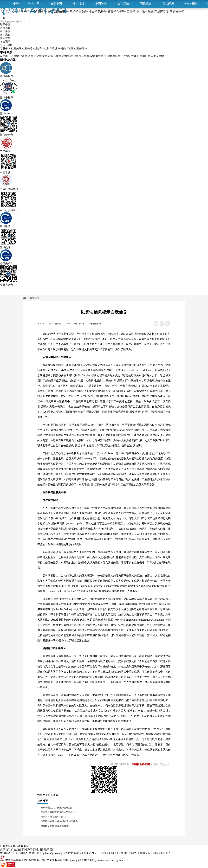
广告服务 (16, 850)
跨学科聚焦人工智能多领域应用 (57, 808)
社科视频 (78, 4)
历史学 (38, 56)
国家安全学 (157, 56)
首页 (25, 298)
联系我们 (49, 850)
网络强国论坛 (66, 48)
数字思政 (123, 4)
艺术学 (66, 56)
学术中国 (34, 4)
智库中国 (56, 4)
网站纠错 (38, 850)
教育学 (99, 56)
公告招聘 (191, 4)
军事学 (116, 56)
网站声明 (27, 850)
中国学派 (101, 4)
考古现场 (168, 4)
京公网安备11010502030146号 (154, 853)
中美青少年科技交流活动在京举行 (58, 812)
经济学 (23, 56)
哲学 (16, 56)
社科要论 (27, 48)
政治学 (74, 56)
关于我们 (5, 850)
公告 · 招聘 (6, 45)
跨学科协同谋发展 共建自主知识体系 (59, 821)
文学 (45, 56)
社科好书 (38, 48)
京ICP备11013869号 (125, 853)
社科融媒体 (81, 48)
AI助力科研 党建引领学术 (53, 817)
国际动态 (34, 298)
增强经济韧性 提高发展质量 (55, 826)
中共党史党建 (129, 56)
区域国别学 (144, 56)
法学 (31, 56)
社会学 (83, 56)
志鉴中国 (5, 48)
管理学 (108, 56)
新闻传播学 (55, 56)
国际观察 (146, 4)
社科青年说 (51, 48)
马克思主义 (6, 56)
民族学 (91, 56)
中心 (16, 4)
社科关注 (16, 48)
